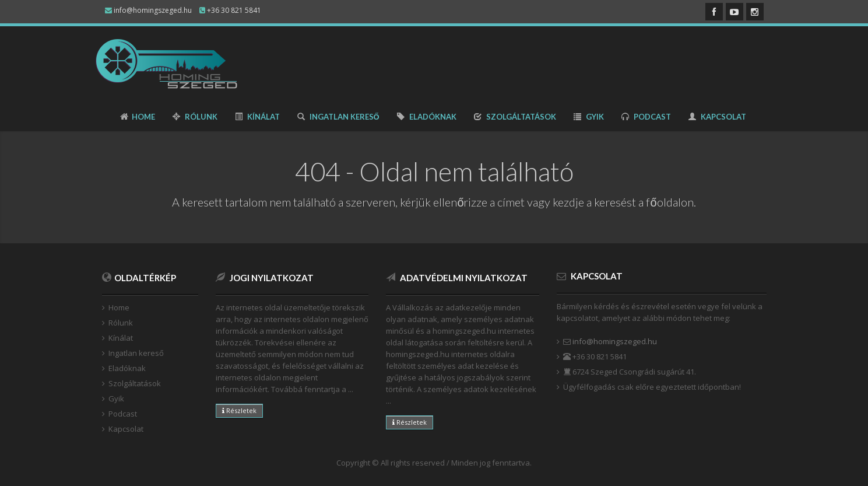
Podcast (646, 117)
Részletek (239, 410)
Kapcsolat (717, 117)
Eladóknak (427, 117)
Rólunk (195, 117)
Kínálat (257, 117)
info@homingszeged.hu (615, 341)
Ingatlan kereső (338, 117)
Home (138, 117)
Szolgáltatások (515, 117)
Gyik (589, 117)
